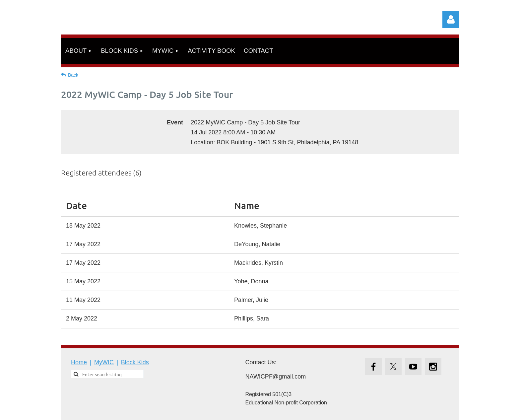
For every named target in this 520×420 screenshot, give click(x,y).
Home (79, 362)
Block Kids (135, 362)
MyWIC (104, 362)
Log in (451, 20)
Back (73, 75)
